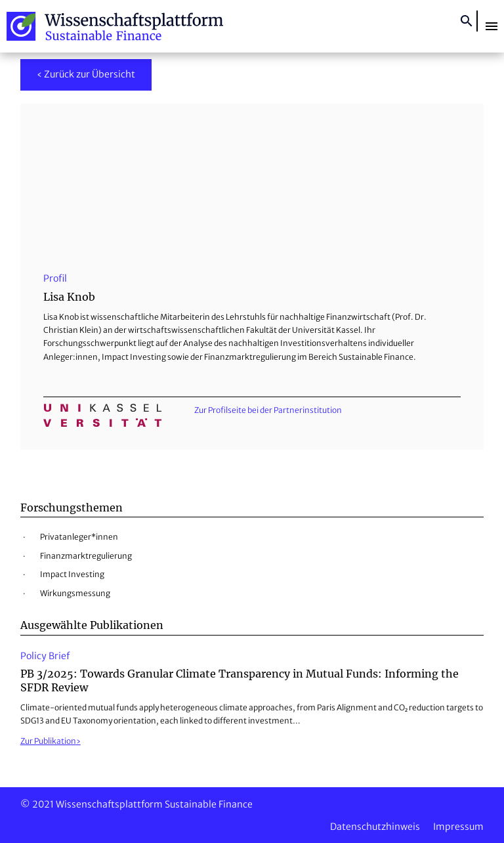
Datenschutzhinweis (375, 827)
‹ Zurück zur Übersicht (86, 74)
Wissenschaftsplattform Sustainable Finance (115, 26)
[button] (492, 26)
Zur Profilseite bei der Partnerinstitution (268, 410)
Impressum (458, 827)
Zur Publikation (48, 741)
